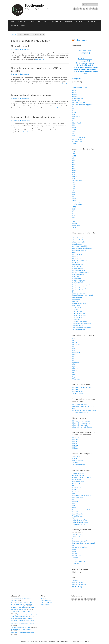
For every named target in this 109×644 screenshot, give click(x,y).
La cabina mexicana (79, 293)
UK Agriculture (77, 139)
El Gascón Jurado (78, 268)
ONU (74, 408)
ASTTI (74, 182)
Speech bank (76, 512)
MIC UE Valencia (77, 444)
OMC (74, 135)
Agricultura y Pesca (80, 87)
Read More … (39, 59)
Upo (74, 367)
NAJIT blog (76, 301)
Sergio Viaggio (77, 307)
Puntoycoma (76, 555)
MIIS (74, 346)
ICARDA (75, 113)
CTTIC (74, 207)
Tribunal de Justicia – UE (80, 412)
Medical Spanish (78, 461)
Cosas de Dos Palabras (80, 260)
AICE (74, 160)
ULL (74, 359)
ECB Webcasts (77, 487)
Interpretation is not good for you (83, 285)
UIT (73, 518)
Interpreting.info (78, 392)
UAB (74, 348)
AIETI (74, 162)
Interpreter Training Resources (82, 496)
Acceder (75, 581)
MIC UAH (75, 442)
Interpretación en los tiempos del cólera (22, 633)
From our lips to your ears (81, 273)
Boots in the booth (78, 254)
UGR (74, 355)
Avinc (74, 252)
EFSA (74, 107)
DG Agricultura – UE (79, 103)
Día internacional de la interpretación (22, 611)
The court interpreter (79, 315)
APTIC (74, 170)
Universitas (76, 225)
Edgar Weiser (77, 266)
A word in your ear (78, 236)
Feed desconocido (81, 40)
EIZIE (74, 209)
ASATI (74, 174)
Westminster (77, 379)
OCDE (74, 129)
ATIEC (74, 187)
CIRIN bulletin (77, 537)
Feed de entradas (78, 583)
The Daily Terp (77, 317)
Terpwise (75, 463)
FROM (74, 111)
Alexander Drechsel (79, 240)
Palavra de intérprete (79, 303)
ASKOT (75, 178)
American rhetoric (78, 475)
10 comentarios (26, 120)
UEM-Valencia (77, 352)
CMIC (74, 201)
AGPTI (74, 156)
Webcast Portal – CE (79, 524)
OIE (73, 133)
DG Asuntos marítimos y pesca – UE (84, 105)
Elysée (74, 489)
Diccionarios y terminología (81, 421)
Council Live (76, 483)
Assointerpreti (77, 180)
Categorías (76, 79)
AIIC (74, 164)
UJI (73, 357)
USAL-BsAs (76, 369)
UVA (74, 373)
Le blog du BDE (77, 297)
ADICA (74, 154)
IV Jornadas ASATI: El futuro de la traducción (31, 95)
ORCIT (74, 506)
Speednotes (76, 309)
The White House (78, 516)
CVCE (74, 485)
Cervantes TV (77, 479)
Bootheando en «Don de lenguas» (21, 627)
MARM (74, 127)
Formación (69, 22)
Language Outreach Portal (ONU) (83, 406)
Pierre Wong (76, 305)
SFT (73, 219)
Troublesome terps (79, 330)
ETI (73, 340)
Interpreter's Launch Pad (80, 541)
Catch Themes (85, 641)
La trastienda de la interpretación (83, 295)
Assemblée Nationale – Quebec (82, 477)
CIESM (74, 92)
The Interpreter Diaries (80, 322)
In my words (76, 277)
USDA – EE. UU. (77, 141)
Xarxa (74, 227)
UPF (74, 365)
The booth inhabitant (79, 313)
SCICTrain (75, 508)
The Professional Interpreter (81, 328)
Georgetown (76, 342)
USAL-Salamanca (78, 371)
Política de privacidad (18, 25)
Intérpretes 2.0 (57, 22)
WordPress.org (77, 587)
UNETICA (75, 223)
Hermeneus (76, 539)
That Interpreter (78, 311)
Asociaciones (92, 22)
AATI (74, 152)
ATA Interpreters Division (80, 246)
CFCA (74, 90)
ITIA (74, 215)
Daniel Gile (76, 262)
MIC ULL (75, 448)
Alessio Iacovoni (77, 238)
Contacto (46, 22)
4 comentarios (25, 98)
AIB (73, 158)
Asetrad (75, 176)
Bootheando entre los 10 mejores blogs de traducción (36, 117)
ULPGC (75, 361)
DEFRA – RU (76, 101)
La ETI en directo (78, 498)
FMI (73, 494)
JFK (73, 291)
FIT (73, 211)
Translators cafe (78, 394)
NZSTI (74, 217)
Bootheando (34, 5)
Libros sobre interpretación (81, 423)
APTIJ (74, 172)
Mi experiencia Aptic (20, 46)
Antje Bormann (77, 244)
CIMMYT (75, 96)
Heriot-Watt (76, 344)
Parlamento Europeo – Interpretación (84, 410)
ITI (73, 213)
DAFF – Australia (78, 99)
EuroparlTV (76, 492)
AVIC (74, 189)
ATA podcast (76, 457)
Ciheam (75, 94)
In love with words (78, 275)
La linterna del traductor (80, 547)
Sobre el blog (22, 22)
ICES (74, 115)
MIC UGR (75, 446)
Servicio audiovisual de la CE (81, 510)
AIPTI (74, 166)
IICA (74, 119)
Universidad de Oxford (80, 520)
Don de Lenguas (78, 264)
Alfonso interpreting (79, 242)
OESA (74, 131)
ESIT (74, 338)
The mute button (78, 326)
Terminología (80, 22)
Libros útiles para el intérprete (82, 427)
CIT (73, 197)
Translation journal (79, 561)
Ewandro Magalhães (79, 271)
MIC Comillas (76, 438)
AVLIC (74, 191)
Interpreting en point (79, 289)
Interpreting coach (78, 287)
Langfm (75, 459)
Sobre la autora (35, 22)
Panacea (75, 553)
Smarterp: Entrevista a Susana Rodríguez (23, 624)
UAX (74, 350)
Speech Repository (78, 514)
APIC (74, 168)
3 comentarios (25, 74)
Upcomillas (76, 363)
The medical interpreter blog (82, 324)
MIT (74, 500)
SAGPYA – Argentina (79, 137)
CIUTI (74, 199)
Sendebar (75, 557)
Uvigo (74, 377)
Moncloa (75, 502)
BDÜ (74, 193)
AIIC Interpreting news (79, 535)
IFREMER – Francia (78, 117)
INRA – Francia (77, 123)
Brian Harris (76, 256)
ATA (74, 185)
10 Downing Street (78, 473)
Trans (74, 559)
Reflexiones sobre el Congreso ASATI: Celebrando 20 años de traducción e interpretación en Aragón (22, 604)
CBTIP (74, 195)
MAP (74, 125)
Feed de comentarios (79, 585)
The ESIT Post (77, 319)
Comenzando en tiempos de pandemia (22, 629)
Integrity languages (79, 281)
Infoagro (75, 121)
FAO (74, 109)
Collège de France (78, 481)
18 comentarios (26, 49)
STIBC (74, 221)
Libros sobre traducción (80, 425)
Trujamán (75, 563)
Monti (74, 551)
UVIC (74, 375)
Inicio (13, 22)
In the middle (77, 279)
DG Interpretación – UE (80, 404)
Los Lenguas (76, 299)
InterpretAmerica (78, 283)
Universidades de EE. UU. (80, 522)
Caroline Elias (77, 258)
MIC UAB (75, 440)
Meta (74, 549)
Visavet (75, 143)
